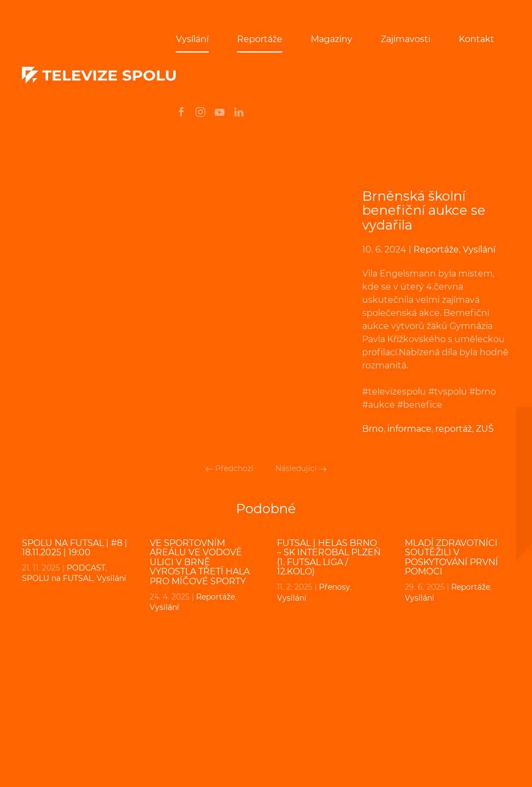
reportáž (454, 429)
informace (409, 429)
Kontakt (477, 39)
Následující (301, 468)
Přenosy (335, 587)
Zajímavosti (406, 39)
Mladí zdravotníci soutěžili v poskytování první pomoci (451, 557)
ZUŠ (485, 429)
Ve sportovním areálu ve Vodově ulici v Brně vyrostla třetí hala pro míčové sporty (200, 562)
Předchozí (229, 468)
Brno (373, 429)
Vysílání (192, 39)
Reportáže (260, 39)
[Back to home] (99, 75)
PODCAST (86, 568)
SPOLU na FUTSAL (57, 578)
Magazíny (332, 39)
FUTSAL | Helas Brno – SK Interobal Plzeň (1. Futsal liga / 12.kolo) (329, 557)
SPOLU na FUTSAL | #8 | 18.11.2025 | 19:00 (75, 548)
